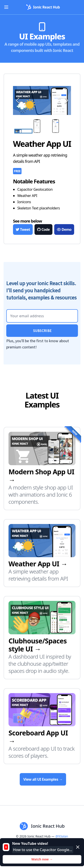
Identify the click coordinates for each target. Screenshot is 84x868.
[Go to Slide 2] (42, 126)
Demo (64, 229)
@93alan (62, 836)
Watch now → (42, 859)
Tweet (23, 229)
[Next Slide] (66, 100)
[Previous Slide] (17, 100)
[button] (42, 100)
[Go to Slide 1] (23, 131)
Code (43, 229)
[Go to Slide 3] (61, 126)
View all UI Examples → (43, 779)
